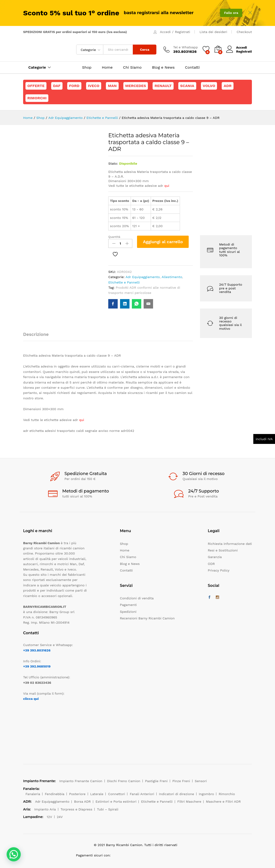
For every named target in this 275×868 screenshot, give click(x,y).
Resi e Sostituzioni (223, 550)
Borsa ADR (82, 801)
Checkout (244, 32)
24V (60, 817)
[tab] (38, 336)
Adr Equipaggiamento (143, 277)
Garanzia (215, 557)
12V (49, 817)
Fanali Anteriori (142, 794)
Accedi (165, 32)
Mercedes (136, 86)
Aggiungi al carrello (163, 242)
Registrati (183, 32)
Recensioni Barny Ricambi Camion (147, 618)
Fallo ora (231, 13)
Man (112, 86)
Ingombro (206, 794)
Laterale (97, 794)
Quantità (114, 237)
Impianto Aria (45, 809)
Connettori (117, 794)
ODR (211, 564)
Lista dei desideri (213, 32)
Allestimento (172, 277)
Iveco (94, 86)
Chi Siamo (132, 67)
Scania (187, 86)
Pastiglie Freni (156, 781)
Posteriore (77, 794)
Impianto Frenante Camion (81, 781)
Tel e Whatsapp (185, 47)
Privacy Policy (219, 570)
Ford (74, 86)
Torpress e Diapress (77, 809)
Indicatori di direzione (177, 794)
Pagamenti (128, 605)
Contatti (192, 67)
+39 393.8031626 (37, 650)
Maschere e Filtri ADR (223, 801)
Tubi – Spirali (108, 809)
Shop (87, 67)
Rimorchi (37, 98)
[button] (14, 854)
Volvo (209, 86)
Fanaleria (33, 794)
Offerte (36, 86)
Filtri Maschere (189, 801)
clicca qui (31, 699)
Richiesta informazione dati (230, 544)
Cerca (145, 50)
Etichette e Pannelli (124, 282)
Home (107, 67)
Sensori (201, 781)
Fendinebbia (55, 794)
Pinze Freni (181, 781)
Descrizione (36, 334)
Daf (57, 86)
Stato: (113, 163)
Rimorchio (227, 794)
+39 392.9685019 (37, 666)
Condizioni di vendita (137, 598)
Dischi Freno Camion (124, 781)
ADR (227, 86)
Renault (163, 86)
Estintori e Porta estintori (116, 801)
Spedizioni (128, 612)
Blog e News (163, 67)
